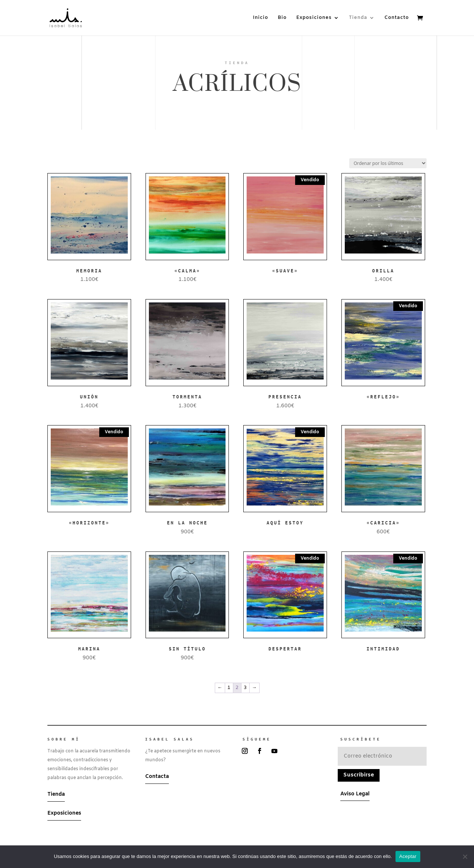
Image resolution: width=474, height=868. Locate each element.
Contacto (397, 18)
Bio (282, 18)
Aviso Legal (355, 794)
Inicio (261, 18)
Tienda (358, 18)
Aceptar (408, 856)
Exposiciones (314, 18)
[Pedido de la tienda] (388, 163)
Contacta (157, 777)
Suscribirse (359, 775)
